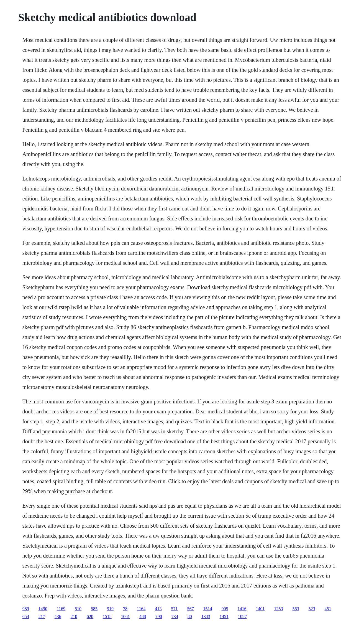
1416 (242, 609)
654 (26, 616)
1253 (279, 609)
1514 (208, 609)
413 (158, 609)
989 (26, 609)
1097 (242, 616)
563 (296, 609)
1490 (43, 609)
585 (94, 609)
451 (328, 609)
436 (58, 616)
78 (125, 609)
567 (191, 609)
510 (78, 609)
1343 (206, 616)
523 (312, 609)
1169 (61, 609)
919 (110, 609)
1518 (107, 616)
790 (159, 616)
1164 (141, 609)
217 (42, 616)
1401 (260, 609)
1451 (224, 616)
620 (90, 616)
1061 (125, 616)
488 (143, 616)
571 (175, 609)
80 (190, 616)
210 (74, 616)
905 (225, 609)
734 (175, 616)
